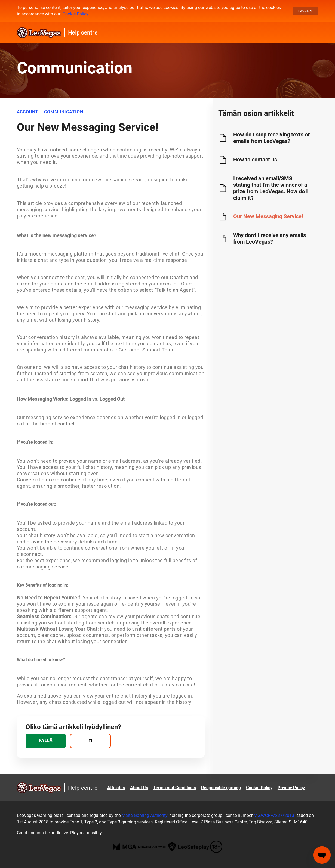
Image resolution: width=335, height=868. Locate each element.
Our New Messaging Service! (268, 216)
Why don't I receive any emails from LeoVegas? (270, 238)
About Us (139, 788)
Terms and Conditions (175, 788)
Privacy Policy (291, 788)
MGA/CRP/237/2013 (274, 815)
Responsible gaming (221, 788)
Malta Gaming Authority (145, 815)
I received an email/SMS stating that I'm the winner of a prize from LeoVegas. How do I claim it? (271, 188)
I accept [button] (305, 11)
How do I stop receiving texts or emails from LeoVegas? (271, 138)
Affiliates (116, 788)
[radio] (46, 741)
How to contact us (255, 160)
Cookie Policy (76, 14)
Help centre (83, 33)
